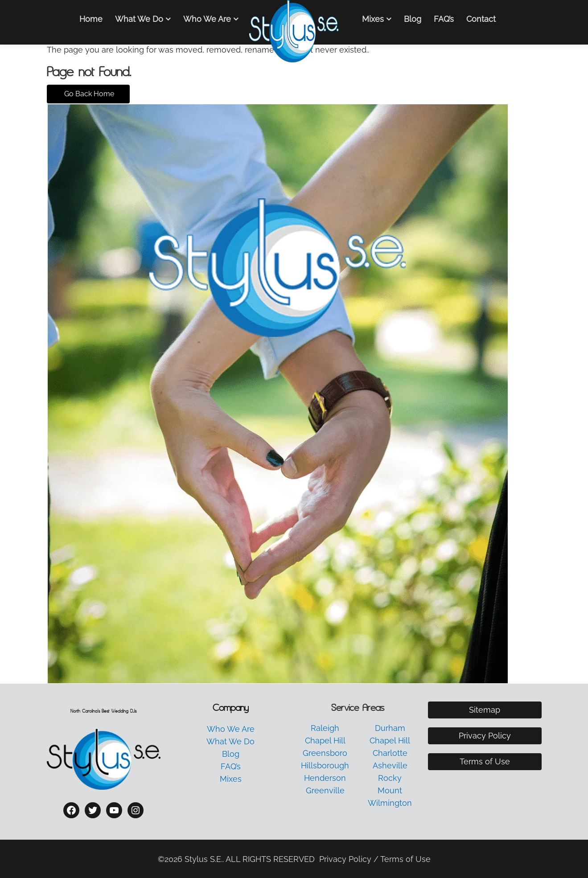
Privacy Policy (485, 736)
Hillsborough (325, 765)
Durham (390, 728)
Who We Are (207, 19)
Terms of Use (485, 761)
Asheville (390, 765)
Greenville (325, 790)
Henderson (325, 778)
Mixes (373, 19)
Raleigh (325, 728)
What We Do (139, 19)
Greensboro (325, 753)
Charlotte (390, 753)
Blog (413, 19)
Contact (481, 19)
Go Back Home (88, 94)
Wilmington (390, 803)
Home (91, 19)
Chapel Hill (325, 741)
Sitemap (485, 710)
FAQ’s (444, 19)
